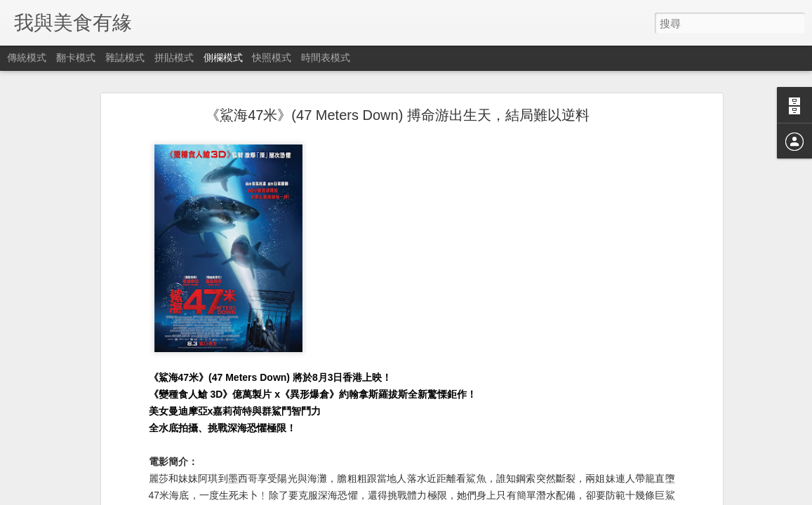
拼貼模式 (174, 58)
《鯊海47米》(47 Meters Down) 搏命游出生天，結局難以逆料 (398, 115)
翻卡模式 (76, 58)
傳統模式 (27, 58)
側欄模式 (223, 58)
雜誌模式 (125, 58)
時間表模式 (326, 58)
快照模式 (272, 58)
